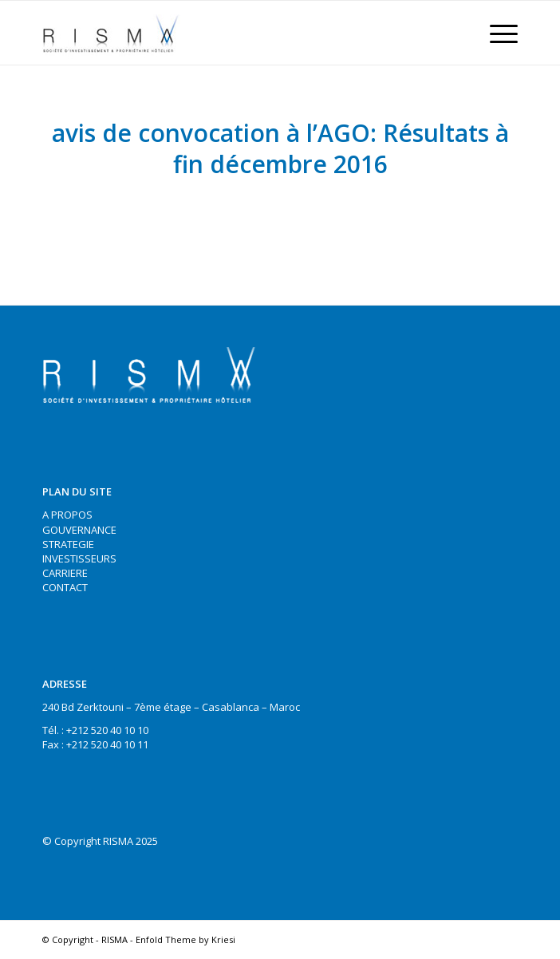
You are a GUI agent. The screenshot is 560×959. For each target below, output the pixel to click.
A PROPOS (67, 515)
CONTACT (65, 587)
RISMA (114, 939)
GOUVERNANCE (79, 530)
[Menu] (496, 33)
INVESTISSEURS (79, 558)
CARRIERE (65, 573)
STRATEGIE (68, 544)
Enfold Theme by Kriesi (185, 939)
